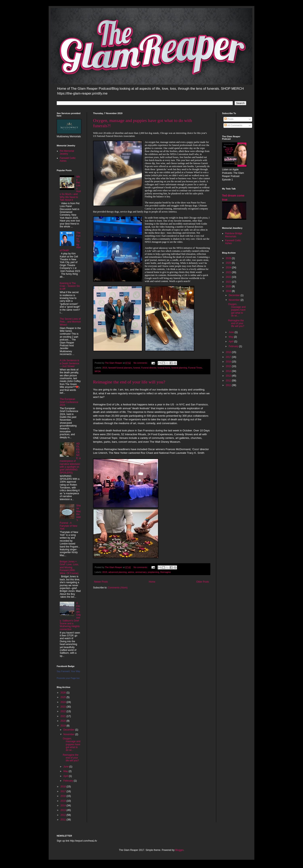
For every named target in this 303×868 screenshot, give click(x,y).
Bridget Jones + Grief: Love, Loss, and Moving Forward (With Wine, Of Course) (69, 567)
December (69, 730)
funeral (137, 368)
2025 (64, 697)
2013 (64, 810)
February (69, 781)
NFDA (98, 371)
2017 (64, 791)
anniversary (141, 572)
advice (131, 572)
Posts (229, 119)
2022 (64, 711)
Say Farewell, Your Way (68, 671)
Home (152, 582)
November (69, 734)
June (66, 767)
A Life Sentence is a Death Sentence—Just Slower (69, 363)
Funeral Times (195, 368)
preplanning (153, 572)
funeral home (164, 368)
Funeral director (149, 368)
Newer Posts (101, 582)
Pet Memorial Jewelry (67, 152)
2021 (64, 716)
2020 (64, 721)
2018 (64, 787)
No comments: (141, 363)
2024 (64, 702)
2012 (64, 815)
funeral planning (179, 368)
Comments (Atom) (118, 588)
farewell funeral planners (120, 368)
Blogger (179, 850)
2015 (64, 801)
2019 (105, 368)
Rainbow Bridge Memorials (234, 235)
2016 (64, 796)
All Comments (233, 125)
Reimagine (166, 572)
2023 (64, 707)
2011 (64, 820)
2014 (64, 806)
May (66, 771)
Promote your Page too (68, 678)
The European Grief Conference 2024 (69, 402)
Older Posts (203, 582)
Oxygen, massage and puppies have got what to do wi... (72, 744)
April (66, 776)
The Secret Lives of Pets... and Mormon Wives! (70, 322)
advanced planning (118, 572)
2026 (64, 693)
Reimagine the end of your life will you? (129, 382)
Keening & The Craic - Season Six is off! (70, 286)
